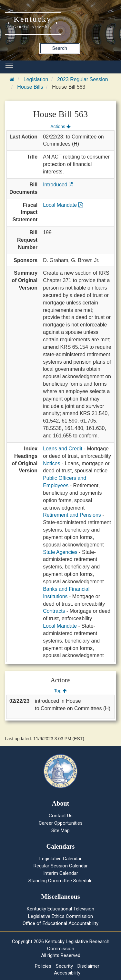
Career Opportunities (61, 823)
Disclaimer (88, 966)
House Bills (30, 87)
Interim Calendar (61, 873)
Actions (60, 127)
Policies (43, 966)
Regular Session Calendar (61, 866)
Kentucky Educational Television (60, 909)
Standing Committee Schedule (60, 881)
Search (60, 48)
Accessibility (67, 973)
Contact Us (61, 816)
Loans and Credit (63, 449)
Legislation (36, 79)
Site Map (60, 831)
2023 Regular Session (82, 79)
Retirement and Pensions (72, 515)
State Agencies (60, 552)
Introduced (58, 185)
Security (64, 966)
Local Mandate (63, 205)
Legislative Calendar (60, 859)
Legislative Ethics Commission (60, 916)
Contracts (54, 611)
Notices (51, 463)
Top (60, 691)
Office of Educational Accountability (60, 923)
